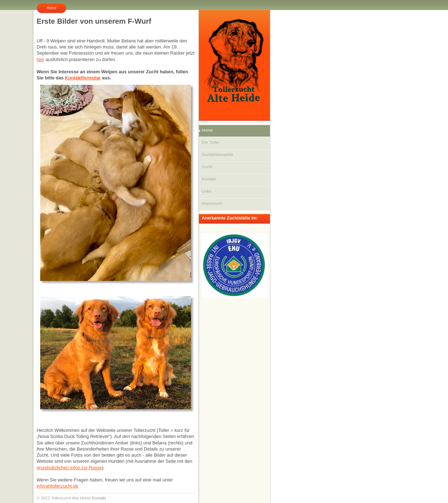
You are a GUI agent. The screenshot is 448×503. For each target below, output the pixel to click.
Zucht (207, 167)
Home (207, 130)
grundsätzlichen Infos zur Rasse (69, 468)
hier (40, 59)
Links (207, 191)
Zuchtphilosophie (217, 154)
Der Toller (211, 142)
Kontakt (99, 498)
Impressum (212, 203)
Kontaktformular (83, 78)
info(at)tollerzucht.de (57, 486)
